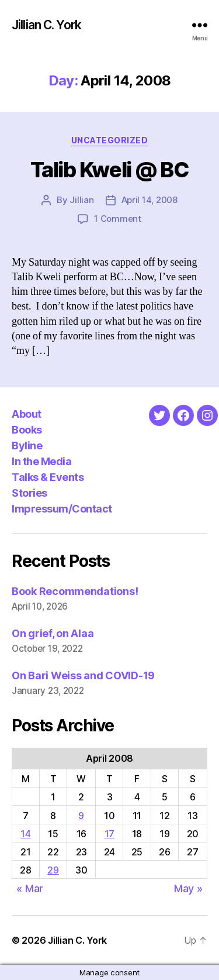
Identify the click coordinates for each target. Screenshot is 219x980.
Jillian (81, 200)
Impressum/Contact (62, 509)
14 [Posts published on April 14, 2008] (25, 834)
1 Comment (118, 219)
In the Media (41, 461)
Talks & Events (48, 477)
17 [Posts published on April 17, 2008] (109, 834)
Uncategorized (110, 140)
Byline (27, 446)
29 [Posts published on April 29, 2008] (53, 870)
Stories (29, 493)
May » (188, 888)
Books (27, 430)
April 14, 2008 (150, 200)
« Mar (30, 888)
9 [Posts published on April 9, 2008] (81, 816)
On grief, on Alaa (53, 633)
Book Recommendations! (75, 591)
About (27, 414)
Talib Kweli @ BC (109, 170)
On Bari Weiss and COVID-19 (83, 675)
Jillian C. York (46, 25)
